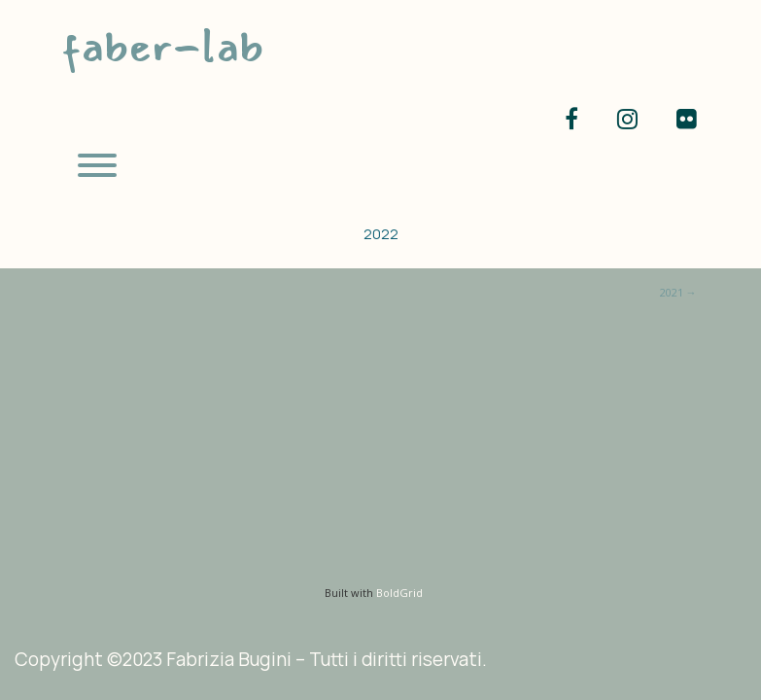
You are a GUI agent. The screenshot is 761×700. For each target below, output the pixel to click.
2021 (678, 292)
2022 (381, 234)
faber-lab (162, 46)
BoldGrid (399, 593)
